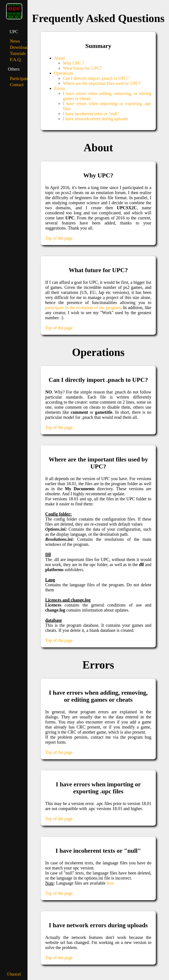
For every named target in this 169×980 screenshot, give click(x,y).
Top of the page (59, 238)
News (15, 41)
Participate (19, 78)
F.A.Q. (16, 60)
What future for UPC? (82, 68)
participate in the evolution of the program (83, 308)
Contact (17, 85)
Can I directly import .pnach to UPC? (96, 78)
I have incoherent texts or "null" (91, 114)
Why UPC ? (73, 63)
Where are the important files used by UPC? (102, 83)
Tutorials (18, 53)
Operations (64, 73)
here (110, 883)
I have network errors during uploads (95, 119)
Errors (59, 88)
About (59, 58)
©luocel (14, 974)
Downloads (20, 47)
